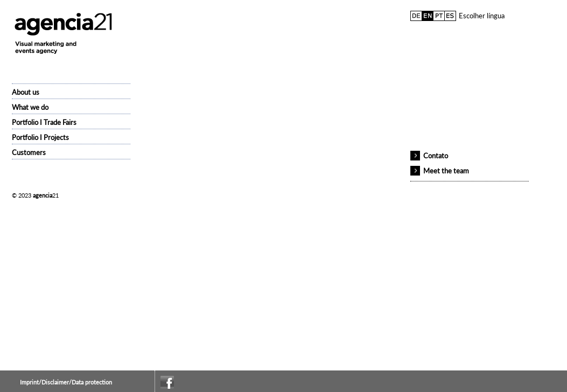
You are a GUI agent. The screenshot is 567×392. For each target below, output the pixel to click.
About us (26, 92)
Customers (29, 152)
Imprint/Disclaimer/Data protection (66, 382)
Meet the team (446, 171)
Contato (436, 156)
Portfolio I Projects (40, 137)
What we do (30, 107)
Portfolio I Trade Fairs (44, 122)
